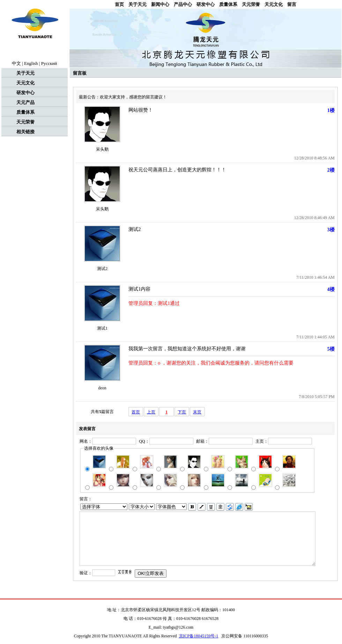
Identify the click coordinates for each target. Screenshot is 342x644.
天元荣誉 (251, 4)
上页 (151, 412)
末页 (197, 412)
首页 (119, 4)
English (31, 63)
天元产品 (25, 102)
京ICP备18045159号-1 (199, 636)
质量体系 (228, 4)
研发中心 (206, 4)
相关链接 (25, 132)
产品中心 (183, 4)
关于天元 (137, 4)
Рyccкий (49, 63)
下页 (182, 412)
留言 (292, 4)
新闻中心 (160, 4)
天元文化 (274, 4)
